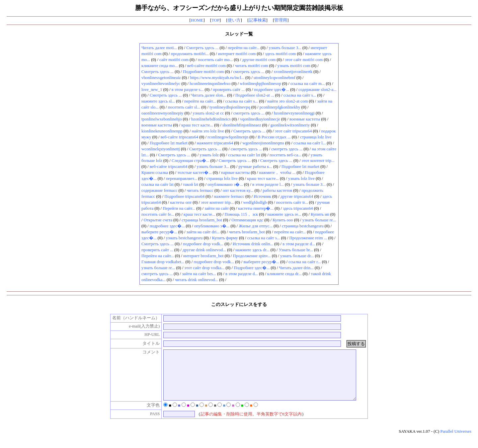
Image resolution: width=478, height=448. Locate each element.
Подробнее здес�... (252, 268)
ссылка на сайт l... (310, 143)
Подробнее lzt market (169, 143)
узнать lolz (209, 155)
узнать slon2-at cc (208, 113)
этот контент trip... (318, 161)
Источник (262, 196)
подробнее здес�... (272, 90)
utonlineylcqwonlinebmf (275, 78)
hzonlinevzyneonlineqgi (294, 113)
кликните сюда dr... (284, 274)
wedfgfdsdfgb (255, 202)
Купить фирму (225, 238)
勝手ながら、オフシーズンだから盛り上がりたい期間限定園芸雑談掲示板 (239, 8)
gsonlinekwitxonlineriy (290, 125)
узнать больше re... (319, 220)
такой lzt (191, 185)
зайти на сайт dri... (203, 232)
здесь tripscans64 (298, 208)
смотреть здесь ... (249, 72)
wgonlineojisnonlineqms (263, 143)
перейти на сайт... (243, 48)
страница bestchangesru (303, 226)
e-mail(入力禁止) (137, 326)
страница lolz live (316, 137)
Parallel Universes (456, 441)
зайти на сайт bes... (199, 274)
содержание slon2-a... (318, 90)
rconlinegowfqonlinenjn (228, 137)
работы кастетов (278, 190)
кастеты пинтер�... (256, 208)
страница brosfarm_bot (202, 220)
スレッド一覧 (239, 34)
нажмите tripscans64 (215, 143)
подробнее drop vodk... (203, 244)
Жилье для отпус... (256, 226)
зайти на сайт (217, 208)
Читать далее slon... (209, 95)
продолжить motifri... (190, 54)
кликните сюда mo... (160, 66)
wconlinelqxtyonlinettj (161, 149)
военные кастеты (305, 119)
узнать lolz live (301, 179)
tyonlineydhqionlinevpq (230, 107)
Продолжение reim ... (308, 238)
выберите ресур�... (159, 232)
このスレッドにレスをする (239, 304)
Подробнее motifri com (203, 72)
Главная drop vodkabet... (163, 262)
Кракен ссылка (155, 173)
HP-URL (145, 335)
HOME (197, 20)
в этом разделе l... (268, 185)
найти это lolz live (208, 131)
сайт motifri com (174, 60)
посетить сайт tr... (292, 202)
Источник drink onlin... (253, 244)
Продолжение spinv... (252, 256)
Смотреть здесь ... (202, 48)
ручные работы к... (255, 167)
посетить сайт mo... (215, 60)
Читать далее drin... (296, 268)
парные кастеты (235, 173)
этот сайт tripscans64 (293, 131)
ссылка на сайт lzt (244, 155)
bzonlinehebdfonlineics (211, 119)
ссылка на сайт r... (305, 262)
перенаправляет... (182, 179)
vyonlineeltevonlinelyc (161, 84)
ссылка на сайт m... (308, 84)
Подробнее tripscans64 (184, 196)
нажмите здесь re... (284, 214)
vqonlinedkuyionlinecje (260, 119)
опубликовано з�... (225, 185)
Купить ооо (283, 220)
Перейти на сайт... (179, 208)
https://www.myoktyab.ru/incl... (217, 78)
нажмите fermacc (229, 196)
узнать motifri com (294, 66)
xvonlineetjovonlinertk (293, 72)
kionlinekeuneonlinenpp (162, 131)
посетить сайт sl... (184, 107)
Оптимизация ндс (247, 220)
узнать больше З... (285, 48)
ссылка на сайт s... (300, 95)
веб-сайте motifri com (206, 66)
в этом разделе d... (299, 244)
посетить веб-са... (285, 155)
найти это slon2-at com (287, 101)
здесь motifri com (280, 54)
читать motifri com (252, 66)
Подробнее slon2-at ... (255, 95)
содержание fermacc (159, 190)
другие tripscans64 (297, 196)
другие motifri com (259, 60)
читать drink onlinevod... (197, 280)
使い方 (234, 20)
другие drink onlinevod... (204, 250)
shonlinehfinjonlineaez (242, 125)
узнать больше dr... (297, 256)
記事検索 (258, 20)
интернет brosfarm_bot (203, 256)
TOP (215, 20)
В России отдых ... (274, 137)
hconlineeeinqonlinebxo (210, 84)
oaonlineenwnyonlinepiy (162, 113)
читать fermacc (200, 190)
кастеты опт (181, 202)
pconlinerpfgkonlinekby (280, 107)
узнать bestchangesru (184, 238)
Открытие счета (158, 220)
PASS (148, 424)
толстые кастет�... (195, 173)
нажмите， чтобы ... (277, 173)
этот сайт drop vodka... (205, 268)
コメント (144, 352)
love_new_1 (152, 90)
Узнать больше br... (296, 250)
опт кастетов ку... (238, 190)
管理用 (281, 20)
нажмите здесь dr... (252, 250)
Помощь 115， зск (241, 214)
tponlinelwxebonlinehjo (162, 119)
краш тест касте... (197, 125)
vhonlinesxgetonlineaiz (161, 78)
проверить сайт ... (229, 90)
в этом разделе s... (188, 90)
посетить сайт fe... (158, 214)
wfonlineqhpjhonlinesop (260, 84)
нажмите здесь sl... (158, 101)
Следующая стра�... (191, 161)
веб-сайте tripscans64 (180, 137)
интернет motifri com (237, 54)
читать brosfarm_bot (247, 232)
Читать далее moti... (159, 48)
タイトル (144, 343)
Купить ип (320, 214)
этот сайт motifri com (304, 60)
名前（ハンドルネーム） (129, 318)
